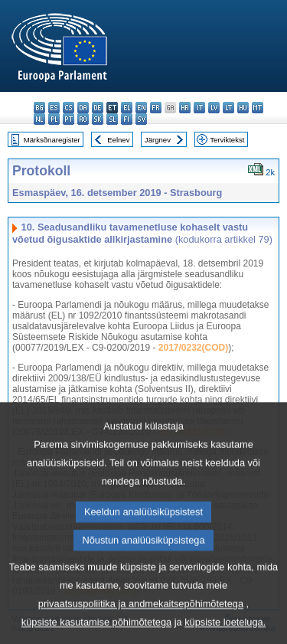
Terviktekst (227, 140)
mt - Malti (258, 108)
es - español (54, 108)
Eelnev (118, 140)
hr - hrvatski (185, 108)
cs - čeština (68, 108)
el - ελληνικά (127, 108)
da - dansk (83, 108)
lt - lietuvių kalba (228, 108)
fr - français (156, 108)
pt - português (68, 119)
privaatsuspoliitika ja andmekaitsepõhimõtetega (141, 630)
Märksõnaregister (52, 140)
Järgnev (158, 140)
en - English (141, 108)
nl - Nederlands (39, 119)
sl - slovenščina (112, 119)
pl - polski (54, 119)
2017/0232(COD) (193, 348)
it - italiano (199, 108)
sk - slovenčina (98, 119)
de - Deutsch (98, 108)
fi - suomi (127, 119)
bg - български (39, 108)
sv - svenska (141, 119)
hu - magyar (243, 108)
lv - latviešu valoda (214, 108)
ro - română (83, 119)
